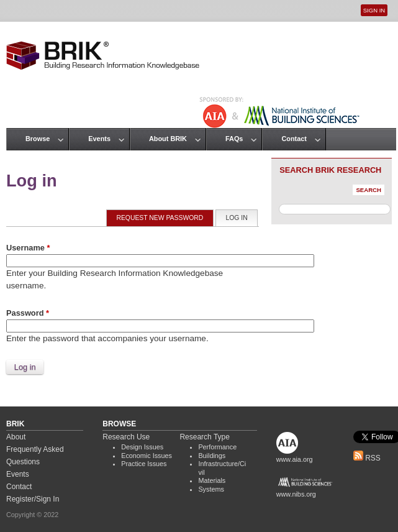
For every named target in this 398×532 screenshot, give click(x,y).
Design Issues (142, 447)
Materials (212, 480)
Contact (294, 139)
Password (28, 313)
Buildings (212, 456)
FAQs (234, 139)
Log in (242, 217)
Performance (217, 447)
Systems (211, 489)
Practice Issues (144, 464)
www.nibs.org (296, 494)
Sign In (374, 10)
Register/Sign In (33, 499)
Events (99, 139)
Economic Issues (147, 456)
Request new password (160, 218)
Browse (38, 139)
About (16, 437)
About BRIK (168, 139)
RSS (367, 458)
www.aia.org (295, 459)
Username (28, 248)
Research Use (126, 437)
